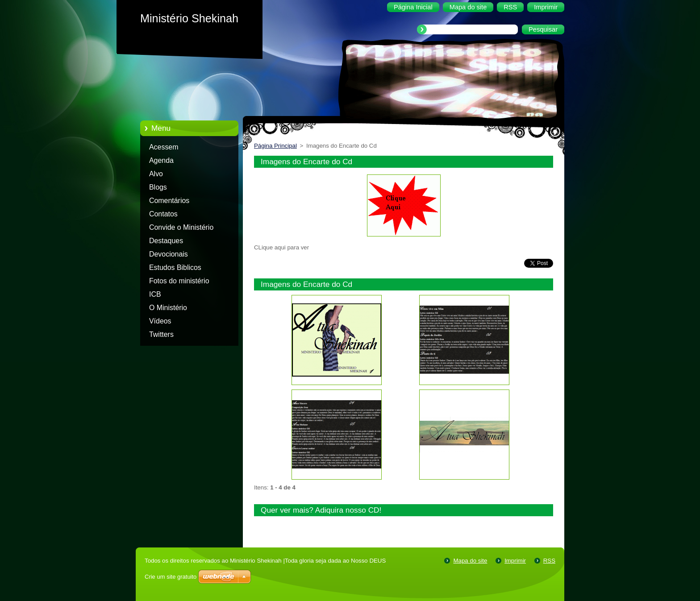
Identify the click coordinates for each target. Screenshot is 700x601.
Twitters (161, 334)
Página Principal (275, 146)
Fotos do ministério (179, 281)
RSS (549, 561)
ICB (155, 294)
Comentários (169, 201)
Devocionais (169, 254)
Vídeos (160, 321)
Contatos (163, 214)
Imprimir (515, 561)
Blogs (158, 187)
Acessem (164, 147)
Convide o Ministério (181, 227)
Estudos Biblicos (175, 267)
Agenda (161, 160)
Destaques (166, 241)
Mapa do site (470, 561)
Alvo (156, 174)
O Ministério (168, 308)
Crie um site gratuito (171, 577)
